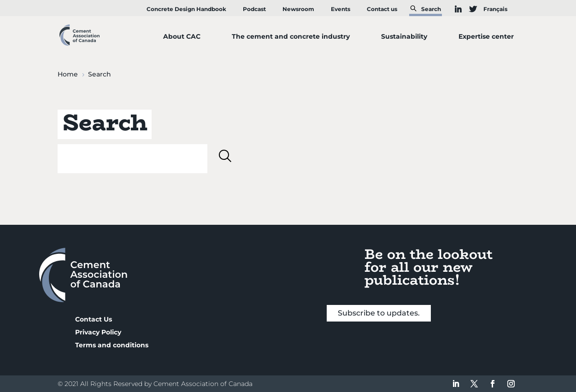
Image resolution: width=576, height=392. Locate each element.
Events (341, 9)
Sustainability (404, 36)
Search (431, 9)
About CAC (182, 36)
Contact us (382, 9)
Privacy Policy (98, 332)
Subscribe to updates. (379, 313)
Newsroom (298, 9)
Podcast (254, 9)
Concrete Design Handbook (186, 9)
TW (469, 9)
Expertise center (486, 36)
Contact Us (94, 319)
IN (454, 9)
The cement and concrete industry (291, 36)
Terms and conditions (112, 345)
